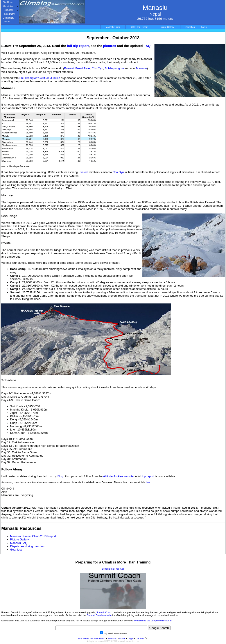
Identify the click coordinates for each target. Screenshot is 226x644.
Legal (131, 639)
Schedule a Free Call (113, 569)
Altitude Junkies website (118, 476)
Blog (60, 476)
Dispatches (189, 27)
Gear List (16, 550)
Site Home (8, 2)
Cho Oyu (98, 68)
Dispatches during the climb (28, 546)
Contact (7, 22)
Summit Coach (104, 612)
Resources (8, 10)
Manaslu (141, 68)
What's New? (98, 639)
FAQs (204, 27)
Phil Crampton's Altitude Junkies (40, 78)
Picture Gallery (167, 27)
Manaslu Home (113, 27)
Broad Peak (83, 68)
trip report (148, 476)
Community (8, 18)
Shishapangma (114, 68)
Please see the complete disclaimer (153, 621)
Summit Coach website (99, 615)
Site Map (112, 639)
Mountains (8, 6)
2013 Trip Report (139, 27)
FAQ (147, 46)
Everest (69, 68)
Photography (9, 14)
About (122, 639)
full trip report (78, 46)
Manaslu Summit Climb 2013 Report (33, 536)
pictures (110, 46)
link (148, 482)
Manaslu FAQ (19, 543)
